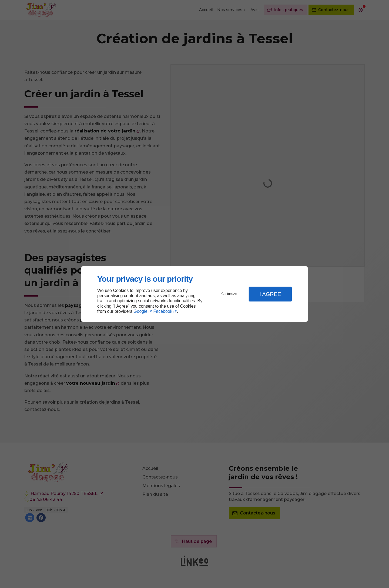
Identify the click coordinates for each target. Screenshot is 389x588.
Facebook (163, 311)
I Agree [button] (270, 294)
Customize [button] (229, 294)
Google (140, 311)
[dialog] (194, 294)
